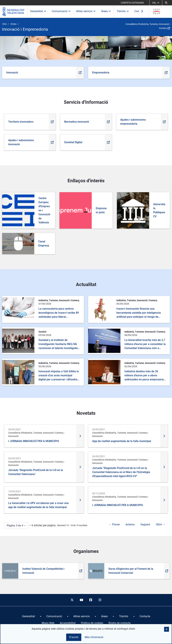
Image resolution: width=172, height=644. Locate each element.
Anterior (130, 524)
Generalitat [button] (38, 11)
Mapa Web (48, 623)
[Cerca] (166, 3)
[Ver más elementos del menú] (142, 12)
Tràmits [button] (123, 11)
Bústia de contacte (120, 623)
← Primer (114, 524)
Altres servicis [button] (86, 11)
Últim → (161, 524)
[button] (167, 629)
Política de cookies (92, 623)
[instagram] (100, 600)
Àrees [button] (106, 11)
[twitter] (72, 600)
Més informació (94, 637)
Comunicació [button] (61, 11)
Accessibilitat (68, 623)
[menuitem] (28, 616)
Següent (145, 524)
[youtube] (81, 600)
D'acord (74, 637)
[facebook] (91, 600)
